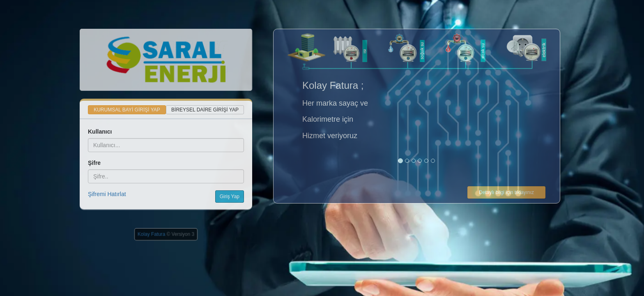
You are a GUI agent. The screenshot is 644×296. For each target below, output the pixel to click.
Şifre (94, 163)
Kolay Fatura (151, 234)
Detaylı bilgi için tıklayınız (506, 192)
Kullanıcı (100, 132)
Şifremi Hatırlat (107, 194)
